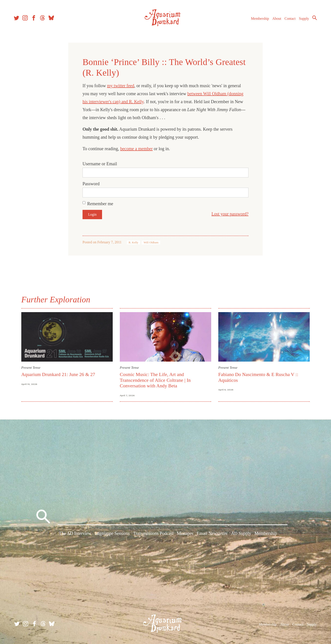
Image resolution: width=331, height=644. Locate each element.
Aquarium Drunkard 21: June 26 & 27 (58, 374)
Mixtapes (185, 534)
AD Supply (241, 534)
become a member (137, 149)
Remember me (100, 204)
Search (313, 19)
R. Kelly (133, 242)
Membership (259, 20)
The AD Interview (75, 534)
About (275, 20)
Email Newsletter (212, 534)
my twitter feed (121, 86)
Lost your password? (230, 214)
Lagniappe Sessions (112, 534)
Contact (289, 20)
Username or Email (100, 164)
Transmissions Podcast (153, 534)
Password (91, 184)
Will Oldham (151, 242)
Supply (303, 20)
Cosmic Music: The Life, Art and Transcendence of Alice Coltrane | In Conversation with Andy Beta (155, 380)
